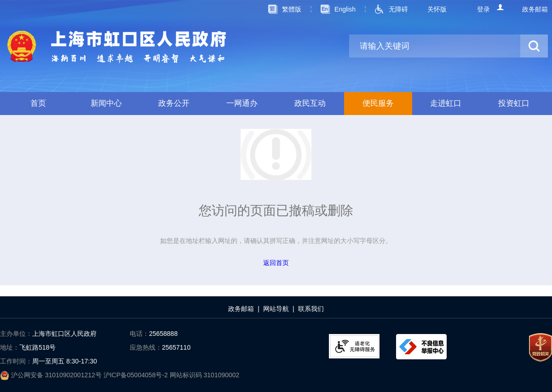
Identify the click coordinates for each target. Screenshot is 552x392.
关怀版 (437, 9)
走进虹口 (446, 103)
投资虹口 (514, 103)
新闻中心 (106, 103)
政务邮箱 (535, 9)
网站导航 (276, 309)
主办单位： (16, 334)
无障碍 (398, 9)
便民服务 (378, 103)
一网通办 (242, 103)
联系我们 (311, 309)
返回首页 (276, 263)
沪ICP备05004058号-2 (137, 375)
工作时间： (16, 361)
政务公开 (174, 103)
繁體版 (292, 9)
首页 (38, 103)
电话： (139, 334)
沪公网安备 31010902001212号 (52, 375)
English (345, 9)
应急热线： (146, 347)
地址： (10, 347)
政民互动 (310, 103)
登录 (483, 9)
